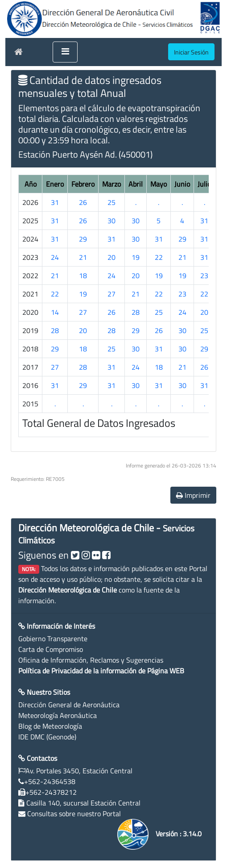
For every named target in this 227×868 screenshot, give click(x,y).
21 (83, 257)
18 (83, 275)
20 (111, 257)
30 (111, 221)
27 (111, 294)
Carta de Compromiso (51, 649)
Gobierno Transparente (53, 638)
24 (55, 257)
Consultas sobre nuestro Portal (74, 814)
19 (136, 257)
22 (159, 257)
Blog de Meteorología (50, 726)
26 (83, 202)
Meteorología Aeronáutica (58, 715)
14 (55, 312)
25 (111, 202)
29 (83, 239)
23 (204, 275)
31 (55, 202)
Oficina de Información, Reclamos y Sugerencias (91, 660)
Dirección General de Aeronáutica (69, 705)
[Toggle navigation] (65, 52)
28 (136, 312)
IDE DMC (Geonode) (47, 737)
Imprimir (193, 495)
